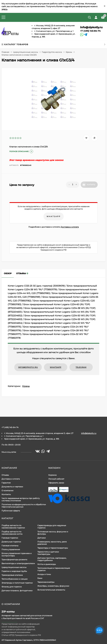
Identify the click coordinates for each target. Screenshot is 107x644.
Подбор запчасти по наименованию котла (12, 533)
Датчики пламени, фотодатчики (17, 591)
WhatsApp (54, 216)
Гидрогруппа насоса (52, 52)
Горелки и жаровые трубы (14, 571)
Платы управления (11, 549)
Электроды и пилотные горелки (17, 583)
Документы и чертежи (12, 487)
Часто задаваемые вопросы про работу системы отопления (21, 499)
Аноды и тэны (44, 574)
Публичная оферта (11, 511)
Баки (40, 578)
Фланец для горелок (12, 587)
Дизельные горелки (11, 542)
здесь (4, 9)
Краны (69, 52)
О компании (7, 490)
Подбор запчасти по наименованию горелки (13, 527)
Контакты (6, 494)
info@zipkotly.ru (91, 27)
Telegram (81, 367)
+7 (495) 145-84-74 (90, 31)
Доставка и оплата (70, 227)
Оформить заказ (56, 483)
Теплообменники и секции (15, 579)
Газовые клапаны (10, 546)
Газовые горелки (10, 538)
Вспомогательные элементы (51, 590)
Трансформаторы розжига (14, 560)
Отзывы (5, 475)
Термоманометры (46, 582)
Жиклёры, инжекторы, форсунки (53, 586)
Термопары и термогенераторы (53, 548)
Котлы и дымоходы (47, 564)
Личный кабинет (56, 479)
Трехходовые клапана (12, 575)
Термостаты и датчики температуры (48, 553)
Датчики (42, 538)
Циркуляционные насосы (25, 52)
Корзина (52, 475)
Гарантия (6, 483)
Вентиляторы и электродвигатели (18, 563)
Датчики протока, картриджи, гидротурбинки (52, 559)
